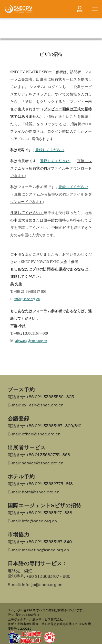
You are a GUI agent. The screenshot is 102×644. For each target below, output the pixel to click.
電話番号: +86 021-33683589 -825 (41, 397)
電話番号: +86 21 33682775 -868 (39, 455)
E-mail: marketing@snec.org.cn (38, 550)
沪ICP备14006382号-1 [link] (23, 615)
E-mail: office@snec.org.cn (34, 434)
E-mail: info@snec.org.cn (32, 521)
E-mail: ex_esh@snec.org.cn (36, 405)
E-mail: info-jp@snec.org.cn (35, 585)
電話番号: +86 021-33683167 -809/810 (44, 426)
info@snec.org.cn (27, 299)
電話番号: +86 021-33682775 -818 (40, 484)
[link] (19, 9)
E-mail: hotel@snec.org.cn (34, 492)
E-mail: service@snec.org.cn (35, 463)
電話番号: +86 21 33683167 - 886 (39, 576)
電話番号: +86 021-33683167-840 (40, 542)
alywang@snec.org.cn (31, 341)
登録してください (50, 150)
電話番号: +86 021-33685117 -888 (40, 513)
